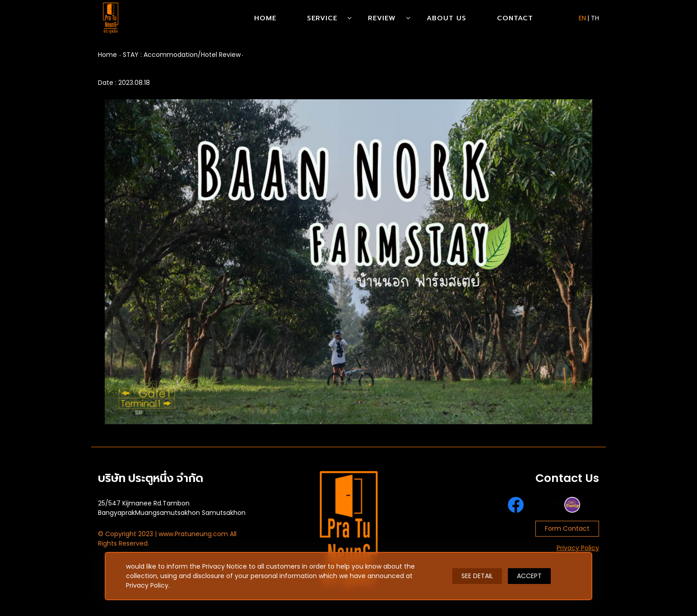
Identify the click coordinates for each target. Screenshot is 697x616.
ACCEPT (529, 576)
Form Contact (567, 528)
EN (582, 18)
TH (595, 18)
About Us (446, 18)
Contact (515, 18)
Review (382, 18)
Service (322, 18)
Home (265, 18)
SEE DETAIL (477, 576)
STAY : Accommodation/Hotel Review (182, 55)
